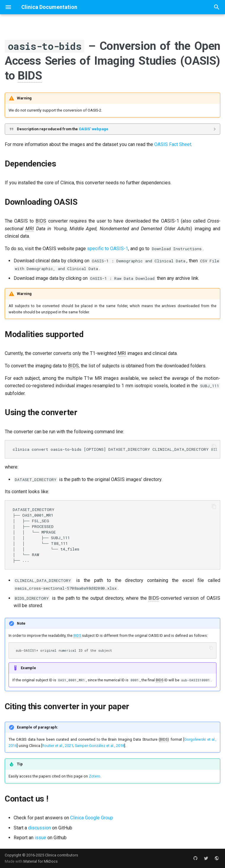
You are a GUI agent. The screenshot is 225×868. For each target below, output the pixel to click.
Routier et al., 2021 (58, 746)
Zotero (95, 776)
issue (40, 838)
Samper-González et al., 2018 (100, 746)
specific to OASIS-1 (108, 249)
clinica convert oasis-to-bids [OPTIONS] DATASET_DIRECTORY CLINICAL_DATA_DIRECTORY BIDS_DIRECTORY (115, 449)
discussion (40, 828)
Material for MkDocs (41, 861)
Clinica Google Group (92, 818)
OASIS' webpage (94, 129)
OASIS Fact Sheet (173, 144)
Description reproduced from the (63, 129)
